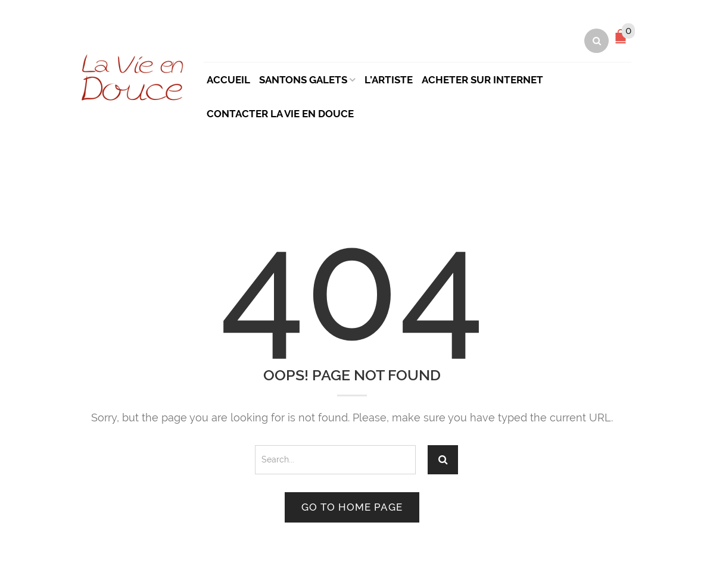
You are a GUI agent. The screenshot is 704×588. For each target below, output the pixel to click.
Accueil (228, 80)
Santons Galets (303, 80)
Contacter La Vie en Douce (280, 114)
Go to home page (352, 507)
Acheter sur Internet (482, 80)
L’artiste (389, 80)
